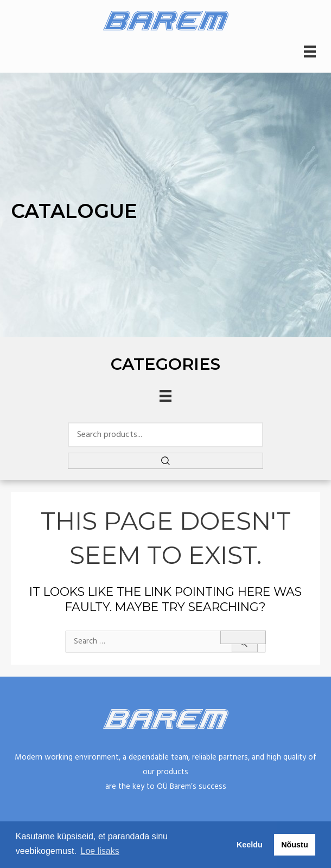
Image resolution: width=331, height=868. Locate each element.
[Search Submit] (245, 644)
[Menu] (310, 52)
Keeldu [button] (250, 845)
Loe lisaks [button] (100, 851)
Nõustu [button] (295, 845)
